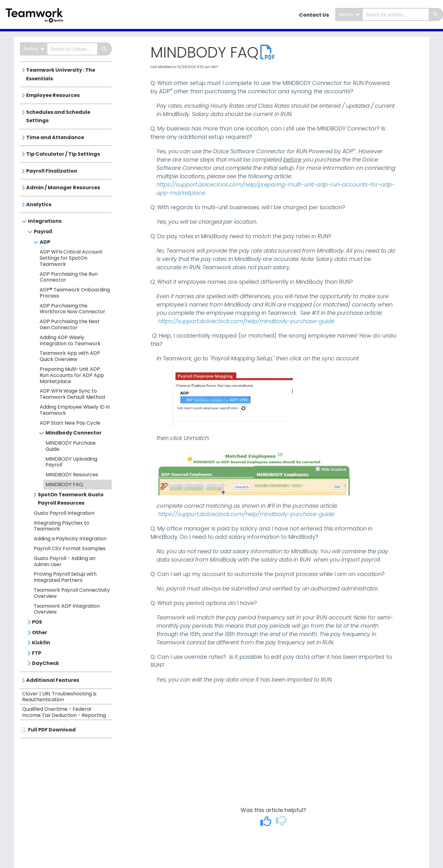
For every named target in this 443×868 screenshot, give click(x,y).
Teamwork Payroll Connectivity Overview (72, 593)
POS (37, 622)
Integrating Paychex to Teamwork (62, 526)
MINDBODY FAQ (64, 484)
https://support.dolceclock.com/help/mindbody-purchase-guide (246, 321)
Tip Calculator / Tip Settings (63, 154)
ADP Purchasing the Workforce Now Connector (72, 309)
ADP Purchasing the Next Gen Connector (70, 324)
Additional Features (53, 680)
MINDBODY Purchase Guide (71, 446)
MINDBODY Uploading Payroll (71, 462)
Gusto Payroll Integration (64, 513)
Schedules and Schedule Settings (58, 116)
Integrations (45, 221)
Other (40, 632)
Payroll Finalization (52, 171)
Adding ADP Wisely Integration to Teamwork (70, 340)
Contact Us (314, 15)
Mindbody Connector (74, 433)
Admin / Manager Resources (63, 188)
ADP (45, 242)
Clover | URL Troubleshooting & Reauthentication (59, 697)
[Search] (436, 14)
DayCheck (46, 663)
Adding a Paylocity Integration (70, 539)
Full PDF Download (52, 730)
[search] (396, 14)
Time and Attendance (55, 137)
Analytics (39, 204)
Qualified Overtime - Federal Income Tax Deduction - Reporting (64, 712)
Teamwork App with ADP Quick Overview (70, 356)
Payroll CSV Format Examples (70, 548)
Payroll (43, 232)
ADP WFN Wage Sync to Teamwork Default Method (72, 394)
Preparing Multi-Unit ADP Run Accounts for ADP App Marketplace (72, 375)
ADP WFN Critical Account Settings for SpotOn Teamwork (71, 258)
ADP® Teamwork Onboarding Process (75, 293)
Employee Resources (53, 95)
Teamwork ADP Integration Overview (67, 609)
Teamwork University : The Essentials (61, 74)
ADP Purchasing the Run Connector (69, 277)
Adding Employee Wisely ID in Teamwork (75, 410)
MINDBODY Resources (72, 475)
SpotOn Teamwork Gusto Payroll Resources (71, 499)
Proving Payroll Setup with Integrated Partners (65, 577)
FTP (37, 653)
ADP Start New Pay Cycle (70, 423)
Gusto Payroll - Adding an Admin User (65, 561)
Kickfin (41, 643)
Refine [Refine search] (349, 14)
